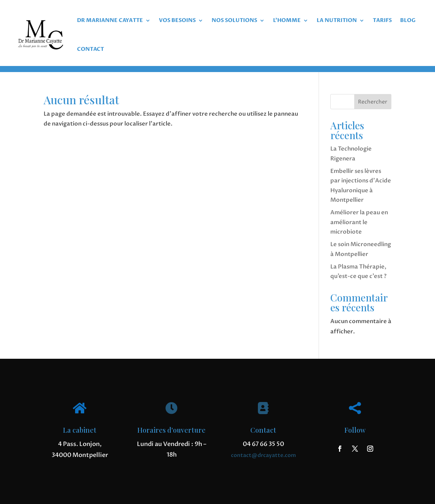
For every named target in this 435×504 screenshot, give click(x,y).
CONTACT (90, 49)
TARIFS (382, 20)
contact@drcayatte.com (263, 455)
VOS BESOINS (177, 20)
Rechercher (373, 102)
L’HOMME (287, 20)
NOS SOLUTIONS (234, 20)
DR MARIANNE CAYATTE (110, 20)
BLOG (408, 20)
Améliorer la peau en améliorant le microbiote (359, 222)
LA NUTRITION (337, 20)
